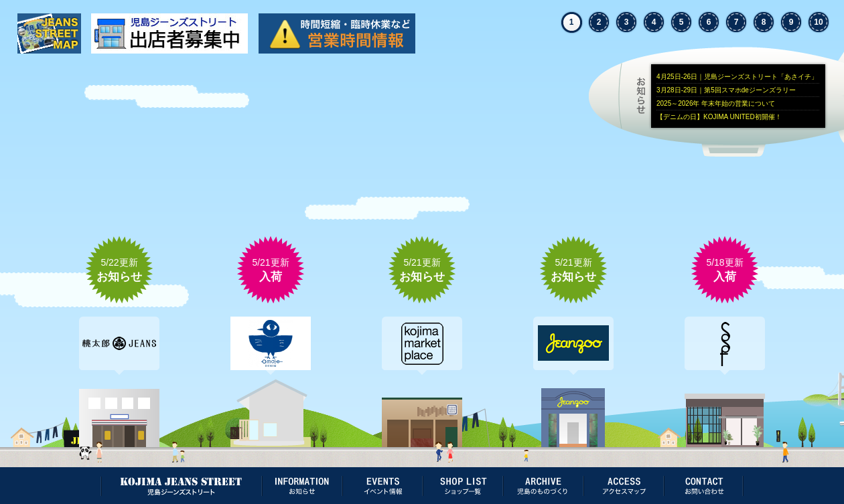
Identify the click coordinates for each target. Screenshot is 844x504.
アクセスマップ (623, 486)
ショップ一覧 (462, 486)
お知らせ (741, 96)
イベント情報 (382, 486)
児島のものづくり (543, 486)
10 (818, 22)
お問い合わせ (703, 486)
